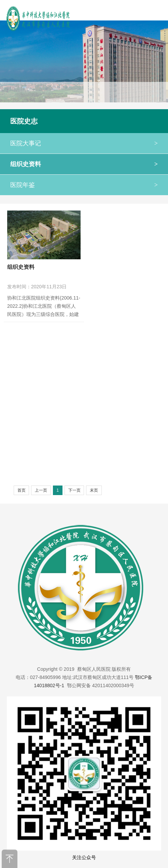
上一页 (41, 490)
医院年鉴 (84, 185)
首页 (22, 490)
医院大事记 (84, 143)
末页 (94, 490)
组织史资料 (84, 164)
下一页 (74, 490)
